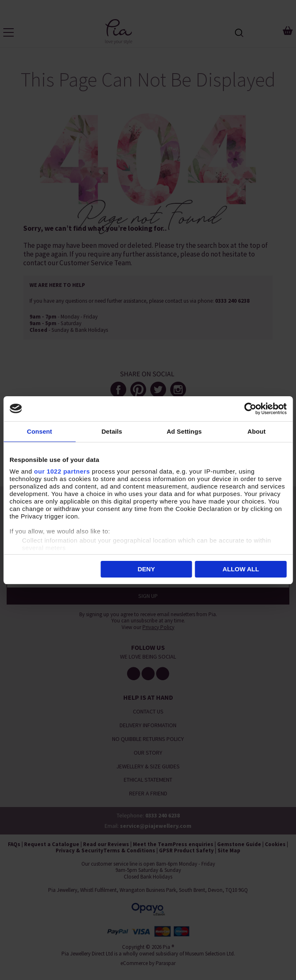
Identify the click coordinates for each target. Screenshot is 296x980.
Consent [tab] (40, 431)
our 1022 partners (62, 471)
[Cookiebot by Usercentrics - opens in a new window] (250, 409)
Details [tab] (112, 431)
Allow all (241, 569)
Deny (146, 569)
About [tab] (257, 431)
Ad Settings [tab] (184, 431)
